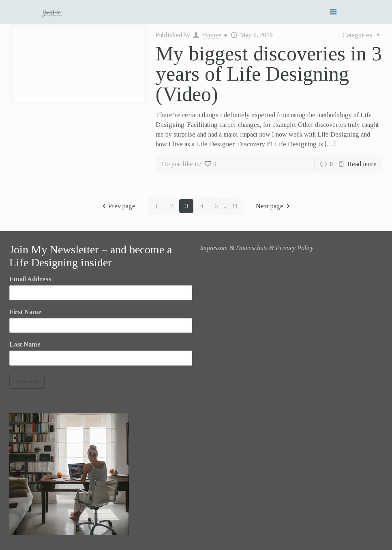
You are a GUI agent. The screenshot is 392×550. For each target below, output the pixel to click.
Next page (274, 206)
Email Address (30, 279)
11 (235, 206)
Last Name (25, 344)
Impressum (214, 248)
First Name (25, 312)
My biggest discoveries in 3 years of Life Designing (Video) (269, 74)
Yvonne (212, 35)
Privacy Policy (295, 248)
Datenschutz (252, 248)
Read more (362, 164)
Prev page (117, 206)
